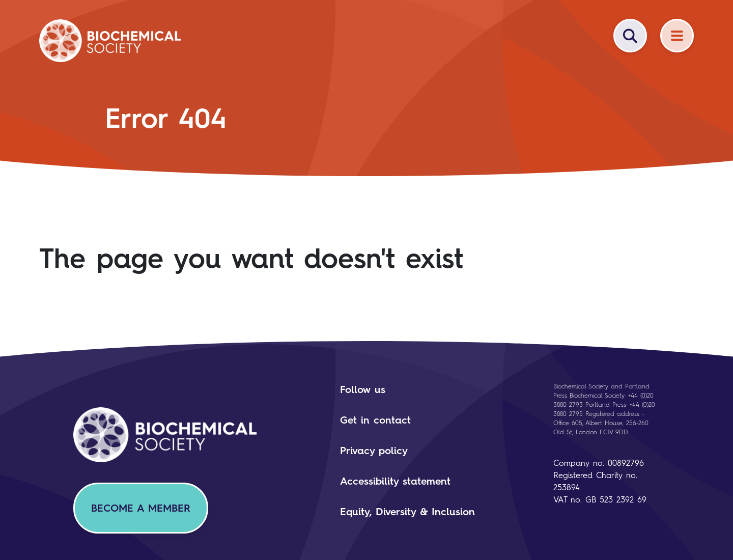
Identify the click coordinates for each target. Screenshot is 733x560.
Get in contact (375, 420)
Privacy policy (374, 451)
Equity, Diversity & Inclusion (407, 512)
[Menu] (677, 36)
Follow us (363, 389)
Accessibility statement (395, 481)
